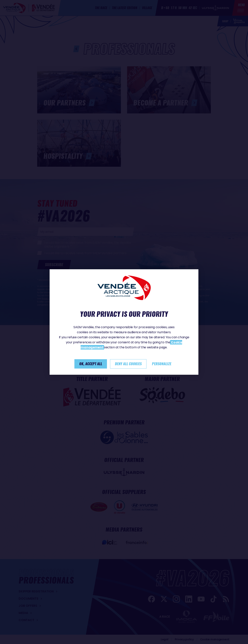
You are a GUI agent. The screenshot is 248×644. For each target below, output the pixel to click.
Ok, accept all (91, 364)
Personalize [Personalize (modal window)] (162, 364)
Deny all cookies (128, 364)
